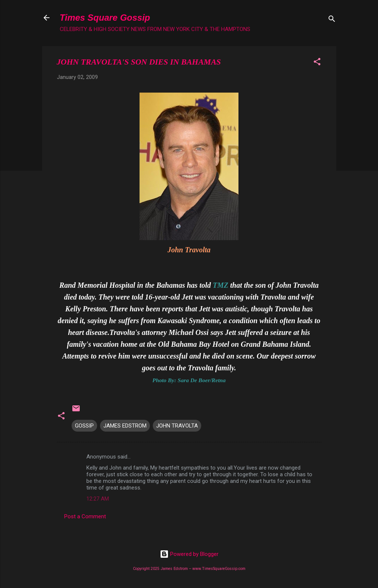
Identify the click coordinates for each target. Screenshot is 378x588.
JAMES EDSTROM (125, 426)
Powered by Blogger (189, 554)
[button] (317, 63)
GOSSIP (84, 426)
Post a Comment (85, 516)
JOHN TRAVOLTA (177, 426)
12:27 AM (98, 499)
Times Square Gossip (105, 18)
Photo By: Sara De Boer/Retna (189, 380)
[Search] (332, 20)
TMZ (220, 285)
